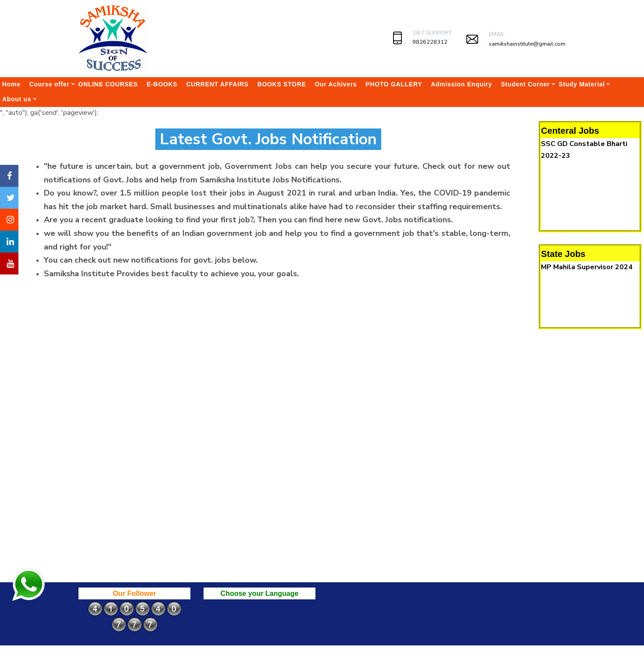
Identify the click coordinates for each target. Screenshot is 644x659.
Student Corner (526, 84)
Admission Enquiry (461, 84)
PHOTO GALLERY (394, 84)
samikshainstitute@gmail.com (527, 44)
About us (17, 99)
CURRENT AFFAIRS (217, 84)
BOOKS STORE (282, 84)
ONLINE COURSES (108, 84)
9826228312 (430, 42)
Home (11, 84)
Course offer (50, 84)
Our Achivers (336, 84)
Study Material (582, 84)
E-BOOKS (162, 84)
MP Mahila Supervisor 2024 (587, 267)
